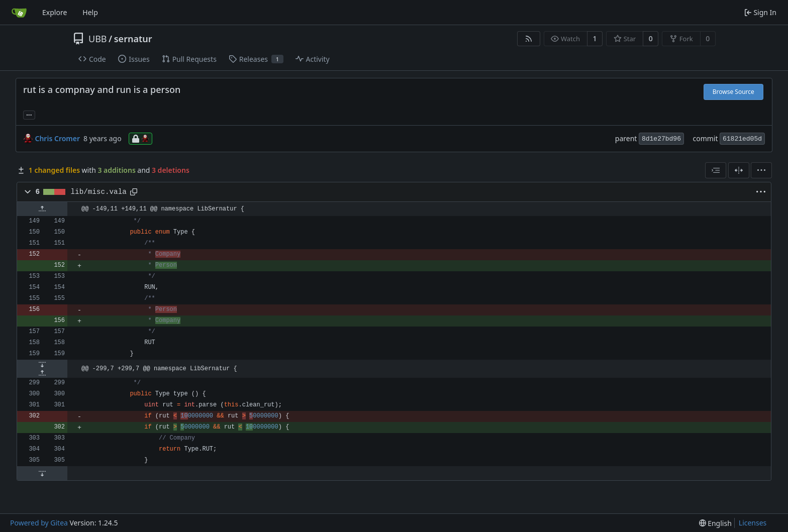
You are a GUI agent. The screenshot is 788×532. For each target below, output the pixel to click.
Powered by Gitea (39, 523)
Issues (134, 59)
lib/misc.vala (99, 192)
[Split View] (739, 170)
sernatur (133, 39)
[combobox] (716, 170)
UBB (98, 39)
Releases (256, 59)
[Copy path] (134, 192)
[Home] (19, 13)
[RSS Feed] (529, 39)
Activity (313, 59)
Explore (55, 12)
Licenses (753, 523)
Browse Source (733, 92)
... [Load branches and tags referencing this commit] (29, 114)
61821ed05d (742, 139)
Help (90, 12)
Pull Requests (189, 59)
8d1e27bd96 (661, 139)
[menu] (761, 170)
